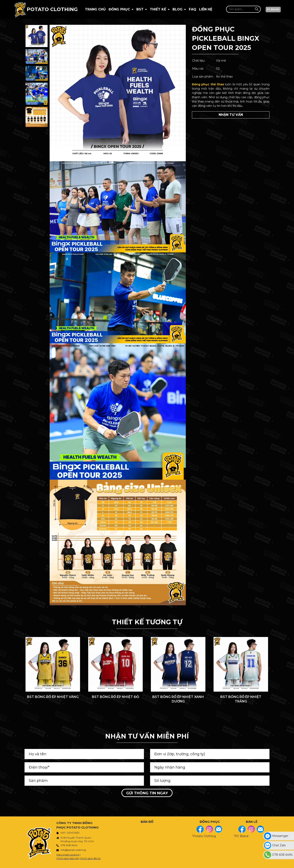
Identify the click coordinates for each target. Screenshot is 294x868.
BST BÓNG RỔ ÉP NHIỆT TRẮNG (241, 699)
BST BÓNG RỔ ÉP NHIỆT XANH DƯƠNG (178, 699)
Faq (193, 9)
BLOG (178, 9)
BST (140, 9)
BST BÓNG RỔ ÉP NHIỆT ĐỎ (115, 697)
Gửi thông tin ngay (147, 793)
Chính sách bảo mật (68, 858)
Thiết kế (159, 9)
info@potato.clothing (73, 850)
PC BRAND (273, 10)
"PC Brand (241, 836)
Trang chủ (95, 9)
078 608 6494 (69, 845)
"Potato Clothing (204, 836)
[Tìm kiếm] (257, 9)
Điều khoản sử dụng (68, 855)
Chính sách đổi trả (90, 858)
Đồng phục (120, 9)
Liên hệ (206, 9)
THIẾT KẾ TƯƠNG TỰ (147, 622)
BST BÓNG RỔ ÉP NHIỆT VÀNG (53, 697)
